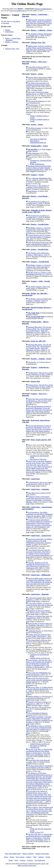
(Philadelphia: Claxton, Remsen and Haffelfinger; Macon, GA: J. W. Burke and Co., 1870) (39, 780)
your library (16, 21)
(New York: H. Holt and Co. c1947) (39, 605)
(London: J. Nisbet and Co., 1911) (38, 254)
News (16, 860)
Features (23, 860)
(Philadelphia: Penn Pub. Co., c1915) (39, 273)
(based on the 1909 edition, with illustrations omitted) (39, 243)
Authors (29, 857)
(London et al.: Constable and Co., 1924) (38, 203)
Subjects (41, 857)
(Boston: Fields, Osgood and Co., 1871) (39, 635)
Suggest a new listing (42, 854)
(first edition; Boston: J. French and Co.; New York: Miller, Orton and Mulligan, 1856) (39, 752)
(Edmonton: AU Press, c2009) (39, 22)
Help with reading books (13, 854)
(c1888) (39, 767)
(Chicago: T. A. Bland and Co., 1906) (39, 703)
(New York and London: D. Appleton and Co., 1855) (39, 729)
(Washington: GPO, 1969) (38, 565)
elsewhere (6, 23)
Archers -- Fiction (37, 125)
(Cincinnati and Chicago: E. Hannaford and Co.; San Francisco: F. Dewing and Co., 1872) (39, 664)
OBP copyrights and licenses (27, 865)
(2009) (40, 78)
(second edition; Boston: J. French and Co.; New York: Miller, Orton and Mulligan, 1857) (39, 837)
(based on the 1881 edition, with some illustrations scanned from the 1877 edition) (39, 467)
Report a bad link (28, 854)
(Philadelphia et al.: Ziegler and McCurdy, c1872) (39, 674)
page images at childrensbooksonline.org (38, 142)
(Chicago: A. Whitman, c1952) (39, 300)
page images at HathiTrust (38, 139)
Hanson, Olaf (35, 381)
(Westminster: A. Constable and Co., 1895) (39, 35)
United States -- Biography (40, 594)
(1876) (39, 483)
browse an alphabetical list (18, 11)
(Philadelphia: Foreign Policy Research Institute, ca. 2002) (39, 542)
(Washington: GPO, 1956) (39, 524)
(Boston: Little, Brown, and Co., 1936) (38, 612)
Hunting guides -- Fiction (39, 146)
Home (6, 857)
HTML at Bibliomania (37, 164)
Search (12, 857)
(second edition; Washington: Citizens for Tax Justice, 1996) (39, 514)
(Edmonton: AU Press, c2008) (38, 330)
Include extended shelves (43, 9)
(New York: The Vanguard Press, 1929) (39, 617)
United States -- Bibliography (41, 575)
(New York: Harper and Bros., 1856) (39, 410)
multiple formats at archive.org (40, 658)
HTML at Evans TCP (37, 832)
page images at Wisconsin (38, 459)
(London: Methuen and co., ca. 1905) (37, 93)
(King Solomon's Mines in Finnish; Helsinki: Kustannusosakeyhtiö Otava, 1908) (38, 168)
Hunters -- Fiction (37, 74)
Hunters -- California (12, 42)
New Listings (20, 857)
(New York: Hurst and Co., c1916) (38, 230)
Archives (30, 860)
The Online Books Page (27, 4)
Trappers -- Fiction (37, 175)
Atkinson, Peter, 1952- (12, 49)
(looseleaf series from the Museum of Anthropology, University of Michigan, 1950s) (39, 499)
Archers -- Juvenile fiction (40, 249)
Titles (35, 857)
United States (9, 32)
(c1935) (37, 67)
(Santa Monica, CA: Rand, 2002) (39, 554)
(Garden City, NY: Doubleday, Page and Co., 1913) (39, 624)
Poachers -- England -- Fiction (41, 359)
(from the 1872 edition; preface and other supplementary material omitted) (39, 680)
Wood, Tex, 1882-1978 (38, 341)
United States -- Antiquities (40, 489)
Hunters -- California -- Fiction (41, 30)
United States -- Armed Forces (41, 536)
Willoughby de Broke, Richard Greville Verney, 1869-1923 (37, 211)
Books (11, 860)
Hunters (8, 30)
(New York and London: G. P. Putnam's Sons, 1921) (38, 237)
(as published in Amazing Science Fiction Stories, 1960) (38, 85)
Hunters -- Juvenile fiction (40, 224)
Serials (48, 857)
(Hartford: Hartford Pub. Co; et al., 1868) (39, 689)
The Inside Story (40, 860)
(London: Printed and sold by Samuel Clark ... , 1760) (39, 796)
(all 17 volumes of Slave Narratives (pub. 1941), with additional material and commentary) (39, 811)
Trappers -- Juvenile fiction (40, 262)
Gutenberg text (35, 747)
